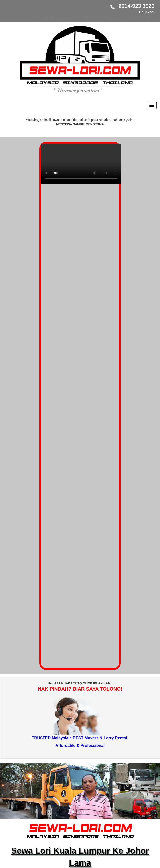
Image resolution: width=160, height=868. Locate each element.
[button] (12, 791)
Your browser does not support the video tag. (81, 166)
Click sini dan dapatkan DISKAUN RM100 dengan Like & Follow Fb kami (94, 17)
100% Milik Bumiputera (80, 115)
